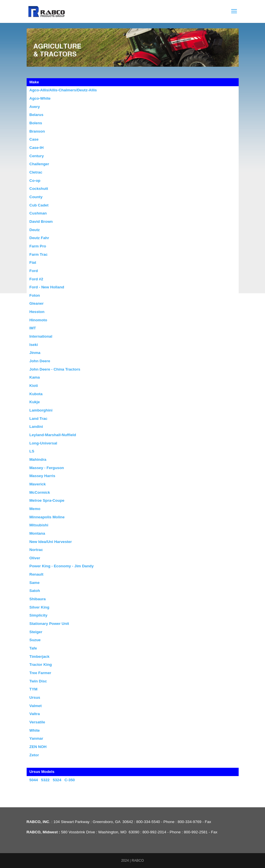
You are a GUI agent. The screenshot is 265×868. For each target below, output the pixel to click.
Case (34, 139)
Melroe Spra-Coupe (47, 500)
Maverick (38, 484)
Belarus (37, 115)
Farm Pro (38, 246)
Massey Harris (42, 476)
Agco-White (40, 98)
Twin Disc (38, 681)
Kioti (34, 386)
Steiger (36, 632)
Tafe (33, 648)
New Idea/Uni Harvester (51, 542)
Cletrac (36, 172)
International (41, 336)
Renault (37, 574)
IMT (33, 328)
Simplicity (39, 615)
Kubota (36, 394)
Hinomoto (38, 320)
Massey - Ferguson (47, 468)
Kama (35, 377)
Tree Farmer (40, 673)
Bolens (36, 123)
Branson (37, 131)
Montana (37, 533)
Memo (35, 509)
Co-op (35, 181)
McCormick (40, 492)
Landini (36, 427)
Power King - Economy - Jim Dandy (62, 566)
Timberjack (40, 657)
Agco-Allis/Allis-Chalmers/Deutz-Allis (63, 90)
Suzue (35, 640)
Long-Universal (43, 443)
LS (32, 451)
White (35, 730)
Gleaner (37, 303)
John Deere (40, 361)
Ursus (35, 697)
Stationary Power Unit (49, 624)
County (36, 197)
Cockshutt (39, 189)
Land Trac (39, 419)
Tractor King (41, 665)
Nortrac (36, 550)
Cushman (38, 213)
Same (35, 583)
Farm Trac (39, 254)
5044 (34, 780)
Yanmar (36, 738)
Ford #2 (36, 279)
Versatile (37, 722)
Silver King (40, 607)
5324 (57, 780)
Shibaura (38, 599)
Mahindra (38, 459)
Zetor (34, 755)
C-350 (70, 780)
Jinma (35, 353)
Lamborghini (41, 410)
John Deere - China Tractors (55, 369)
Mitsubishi (39, 525)
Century (37, 156)
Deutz (35, 230)
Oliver (35, 558)
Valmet (36, 706)
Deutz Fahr (39, 238)
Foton (35, 295)
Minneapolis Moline (47, 517)
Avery (35, 107)
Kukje (35, 402)
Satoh (35, 591)
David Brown (41, 222)
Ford (34, 271)
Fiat (33, 262)
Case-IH (37, 148)
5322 (45, 780)
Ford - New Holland (47, 287)
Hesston (37, 312)
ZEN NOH (38, 747)
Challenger (39, 164)
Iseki (34, 345)
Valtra (35, 714)
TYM (34, 689)
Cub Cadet (39, 205)
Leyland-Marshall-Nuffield (53, 435)
